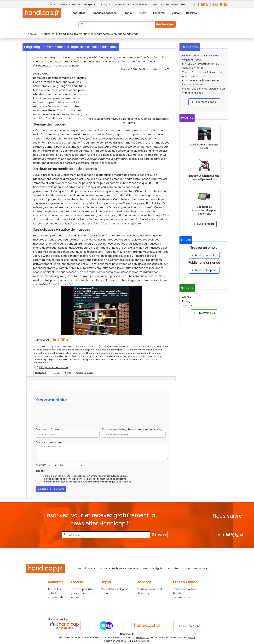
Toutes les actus (204, 102)
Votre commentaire (49, 442)
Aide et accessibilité (70, 4)
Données (174, 568)
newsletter (84, 523)
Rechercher (165, 24)
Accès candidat (202, 255)
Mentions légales (154, 568)
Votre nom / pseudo (49, 429)
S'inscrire (159, 534)
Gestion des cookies (175, 4)
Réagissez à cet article (54, 367)
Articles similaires (85, 373)
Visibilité (41, 465)
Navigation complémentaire (115, 4)
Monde (57, 373)
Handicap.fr (143, 638)
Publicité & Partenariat (125, 568)
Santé (68, 373)
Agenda (187, 297)
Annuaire (187, 305)
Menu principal (91, 4)
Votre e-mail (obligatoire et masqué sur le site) (132, 429)
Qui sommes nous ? (195, 568)
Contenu (53, 4)
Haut (192, 638)
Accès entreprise (203, 270)
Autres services (140, 4)
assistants (121, 479)
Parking (186, 301)
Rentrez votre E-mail (48, 535)
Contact (102, 568)
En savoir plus (204, 313)
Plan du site (156, 4)
